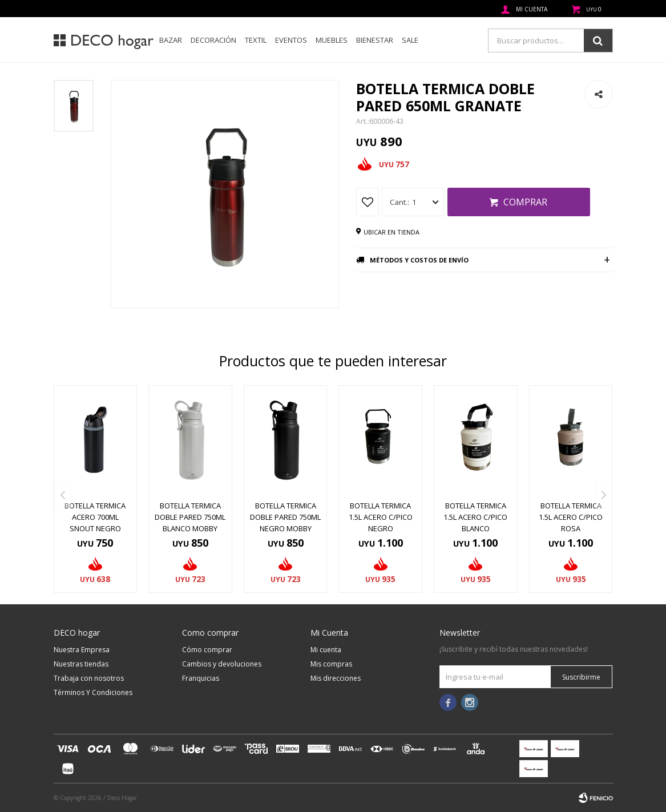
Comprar (525, 202)
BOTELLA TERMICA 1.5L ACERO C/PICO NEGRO (381, 517)
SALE (410, 40)
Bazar (171, 40)
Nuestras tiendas (81, 664)
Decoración (213, 40)
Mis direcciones (336, 678)
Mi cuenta (326, 650)
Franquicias (201, 678)
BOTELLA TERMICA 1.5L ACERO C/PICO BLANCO (475, 517)
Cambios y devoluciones (222, 664)
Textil (256, 40)
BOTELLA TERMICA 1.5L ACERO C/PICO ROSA (571, 517)
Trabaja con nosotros (89, 678)
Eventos (291, 40)
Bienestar (375, 40)
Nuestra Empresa (82, 650)
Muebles (332, 40)
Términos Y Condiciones (93, 692)
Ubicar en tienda (391, 232)
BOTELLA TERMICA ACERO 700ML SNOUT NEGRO (95, 517)
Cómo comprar (207, 650)
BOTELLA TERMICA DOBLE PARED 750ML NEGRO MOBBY (285, 517)
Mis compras (331, 664)
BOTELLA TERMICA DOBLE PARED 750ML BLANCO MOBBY (190, 517)
